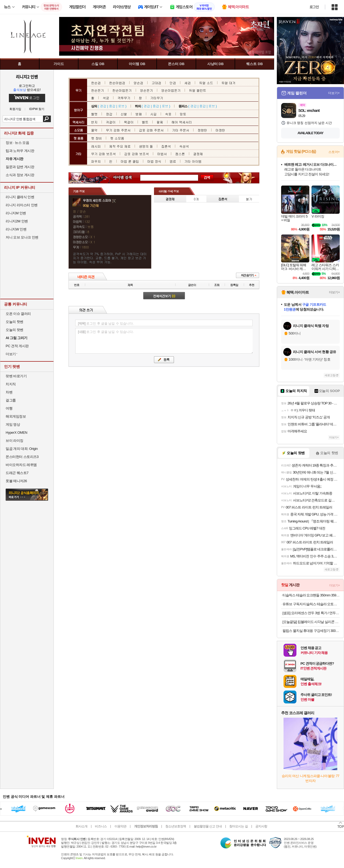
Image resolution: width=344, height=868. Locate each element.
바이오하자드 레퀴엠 (21, 465)
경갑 (103, 106)
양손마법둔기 (171, 90)
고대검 (156, 83)
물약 (94, 130)
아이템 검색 (127, 178)
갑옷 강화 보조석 (137, 154)
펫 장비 (96, 138)
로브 (121, 106)
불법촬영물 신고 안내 (208, 826)
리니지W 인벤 (16, 229)
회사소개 (81, 826)
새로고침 (330, 375)
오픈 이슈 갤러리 (18, 314)
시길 (153, 114)
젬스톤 (180, 154)
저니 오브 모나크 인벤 (22, 237)
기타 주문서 (181, 130)
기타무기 (157, 98)
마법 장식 (154, 161)
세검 (188, 83)
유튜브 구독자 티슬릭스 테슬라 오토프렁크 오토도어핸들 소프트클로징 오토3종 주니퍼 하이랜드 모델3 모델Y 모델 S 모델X (311, 604)
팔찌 (160, 122)
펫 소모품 (117, 138)
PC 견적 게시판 (17, 346)
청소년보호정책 (176, 826)
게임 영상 (13, 424)
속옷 (168, 114)
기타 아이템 (193, 161)
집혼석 (166, 146)
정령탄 (202, 130)
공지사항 (261, 826)
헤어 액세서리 (182, 122)
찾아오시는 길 (238, 826)
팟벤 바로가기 (16, 376)
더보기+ (334, 93)
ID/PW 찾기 (37, 109)
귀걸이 (111, 122)
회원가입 (15, 109)
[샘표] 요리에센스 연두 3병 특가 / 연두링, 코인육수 (311, 613)
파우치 (96, 161)
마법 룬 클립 (130, 161)
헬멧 (94, 114)
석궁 (106, 98)
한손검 (96, 83)
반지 (94, 122)
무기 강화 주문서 (118, 130)
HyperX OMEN (16, 433)
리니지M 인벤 (16, 213)
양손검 (138, 83)
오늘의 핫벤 (15, 322)
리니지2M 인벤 (17, 221)
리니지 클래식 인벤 (20, 197)
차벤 (9, 392)
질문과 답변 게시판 (20, 167)
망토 (183, 114)
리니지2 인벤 (27, 77)
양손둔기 (146, 90)
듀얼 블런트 (198, 90)
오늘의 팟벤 (15, 330)
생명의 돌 (146, 146)
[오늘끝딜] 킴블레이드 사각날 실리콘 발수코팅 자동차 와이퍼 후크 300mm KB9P (311, 622)
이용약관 (120, 826)
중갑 (112, 106)
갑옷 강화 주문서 (151, 130)
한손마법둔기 (122, 90)
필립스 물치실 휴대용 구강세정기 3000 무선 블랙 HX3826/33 (311, 631)
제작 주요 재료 (120, 146)
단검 (173, 83)
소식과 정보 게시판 (20, 175)
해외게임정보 (16, 416)
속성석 (184, 146)
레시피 (96, 146)
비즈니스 (101, 826)
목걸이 (129, 122)
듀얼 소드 (206, 83)
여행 (9, 408)
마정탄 (220, 130)
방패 (139, 114)
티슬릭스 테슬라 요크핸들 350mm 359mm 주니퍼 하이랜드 (311, 595)
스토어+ (334, 152)
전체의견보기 (164, 296)
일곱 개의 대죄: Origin (22, 449)
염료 (173, 161)
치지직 (11, 384)
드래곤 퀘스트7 (17, 473)
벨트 (145, 122)
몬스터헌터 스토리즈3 (22, 457)
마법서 (162, 154)
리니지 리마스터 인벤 (22, 205)
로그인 (314, 7)
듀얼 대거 (228, 83)
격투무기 (124, 98)
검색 (47, 119)
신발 (124, 114)
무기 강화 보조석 (103, 154)
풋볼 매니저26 (16, 481)
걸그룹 (11, 400)
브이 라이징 (15, 441)
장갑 (109, 114)
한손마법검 (117, 83)
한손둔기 (98, 90)
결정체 (198, 154)
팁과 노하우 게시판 (20, 151)
